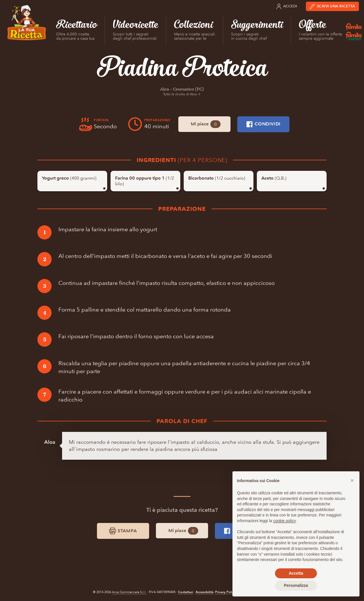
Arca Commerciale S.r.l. (129, 592)
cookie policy (284, 521)
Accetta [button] (296, 573)
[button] (352, 480)
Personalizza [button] (296, 585)
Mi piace (206, 124)
